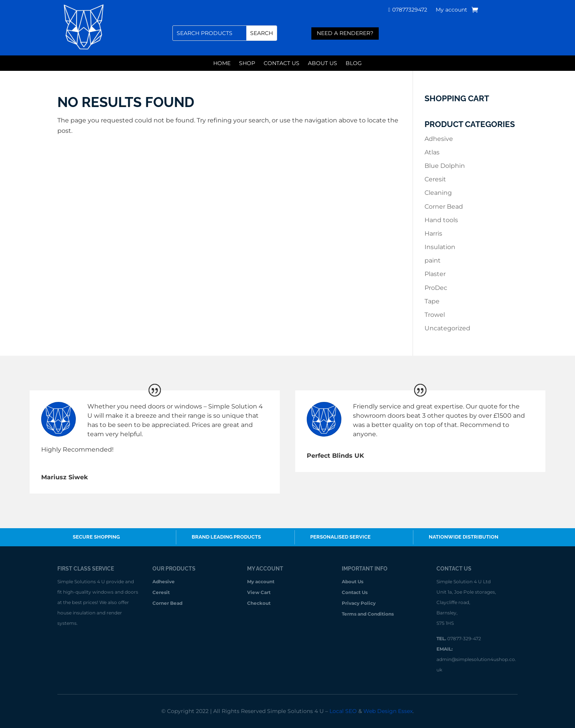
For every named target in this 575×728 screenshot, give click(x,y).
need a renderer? (345, 33)
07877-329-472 (464, 638)
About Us (323, 64)
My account (451, 10)
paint (433, 260)
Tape (432, 301)
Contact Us (282, 64)
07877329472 (410, 10)
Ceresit (435, 179)
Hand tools (441, 220)
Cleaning (438, 193)
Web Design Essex (388, 711)
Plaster (435, 274)
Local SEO (343, 711)
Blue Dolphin (445, 166)
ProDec (436, 288)
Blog (354, 64)
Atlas (432, 152)
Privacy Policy (359, 603)
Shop (247, 64)
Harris (433, 233)
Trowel (435, 315)
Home (222, 64)
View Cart (259, 593)
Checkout (259, 603)
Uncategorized (447, 328)
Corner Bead (444, 207)
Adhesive (439, 139)
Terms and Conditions (368, 614)
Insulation (440, 247)
